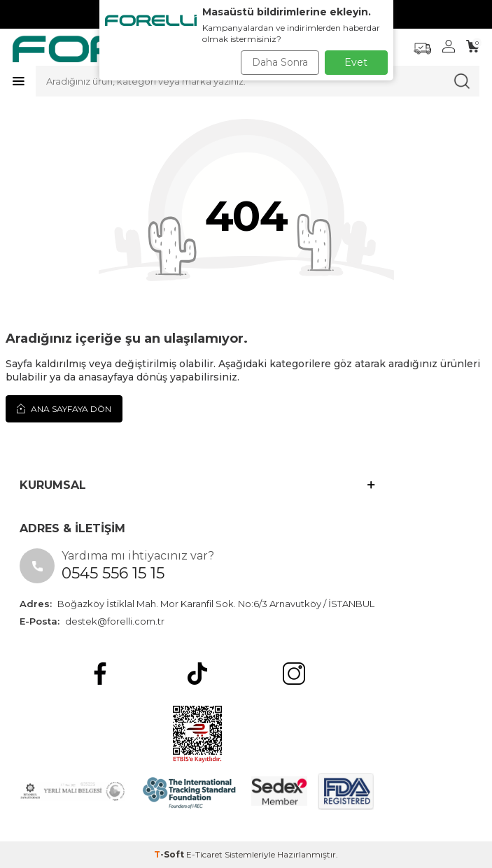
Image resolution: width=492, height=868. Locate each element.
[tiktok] (197, 674)
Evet (356, 62)
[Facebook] (100, 674)
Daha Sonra (280, 62)
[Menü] (19, 81)
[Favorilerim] (422, 49)
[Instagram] (294, 674)
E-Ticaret (204, 854)
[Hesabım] (449, 46)
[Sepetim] (473, 46)
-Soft (170, 854)
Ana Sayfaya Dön (64, 408)
